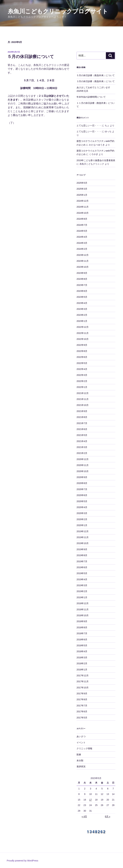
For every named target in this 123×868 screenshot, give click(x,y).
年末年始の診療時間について (91, 97)
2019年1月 (82, 597)
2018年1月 (82, 670)
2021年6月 (82, 429)
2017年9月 (82, 694)
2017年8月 (82, 699)
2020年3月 (82, 513)
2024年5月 (82, 231)
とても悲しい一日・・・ (89, 125)
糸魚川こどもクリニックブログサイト (58, 11)
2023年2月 (82, 315)
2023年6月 (82, 291)
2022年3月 (82, 375)
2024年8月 (82, 219)
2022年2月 (82, 381)
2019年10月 (83, 543)
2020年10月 (83, 471)
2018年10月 (83, 615)
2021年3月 (82, 447)
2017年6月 (82, 711)
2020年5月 (82, 501)
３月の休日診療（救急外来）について (96, 81)
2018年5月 (82, 645)
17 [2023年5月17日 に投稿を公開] (90, 800)
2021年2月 (82, 453)
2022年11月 (83, 333)
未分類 (80, 761)
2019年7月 (82, 561)
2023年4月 (82, 303)
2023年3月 (82, 309)
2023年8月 (82, 279)
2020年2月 (82, 519)
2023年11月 (83, 261)
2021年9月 (82, 411)
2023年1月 (82, 321)
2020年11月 (83, 465)
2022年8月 (82, 351)
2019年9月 (82, 549)
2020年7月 (82, 489)
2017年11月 (83, 681)
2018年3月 (82, 658)
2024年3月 (82, 243)
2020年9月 (82, 477)
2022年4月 (82, 369)
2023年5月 (82, 297)
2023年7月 (82, 285)
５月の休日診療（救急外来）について (96, 75)
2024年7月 (82, 225)
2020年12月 (83, 459)
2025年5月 (82, 183)
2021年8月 (82, 417)
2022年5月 (82, 363)
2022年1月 (82, 387)
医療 (79, 755)
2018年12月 (83, 603)
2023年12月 (83, 255)
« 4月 (84, 816)
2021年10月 (83, 405)
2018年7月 (82, 633)
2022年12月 (83, 327)
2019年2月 (82, 591)
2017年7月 (82, 706)
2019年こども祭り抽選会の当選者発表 (96, 160)
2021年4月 (82, 441)
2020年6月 (82, 495)
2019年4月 (82, 579)
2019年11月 (83, 537)
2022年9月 (82, 345)
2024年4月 (82, 237)
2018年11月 (83, 609)
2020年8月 (82, 483)
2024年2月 (82, 249)
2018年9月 (82, 621)
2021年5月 (82, 435)
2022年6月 (82, 357)
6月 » (108, 816)
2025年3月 (82, 189)
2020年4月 (82, 507)
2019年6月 (82, 567)
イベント (81, 743)
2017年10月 (83, 688)
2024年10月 (83, 213)
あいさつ (81, 736)
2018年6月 (82, 640)
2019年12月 (83, 531)
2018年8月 (82, 627)
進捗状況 (81, 766)
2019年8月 (82, 555)
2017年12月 (83, 676)
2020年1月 (82, 525)
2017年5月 (82, 718)
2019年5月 (82, 573)
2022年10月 (83, 339)
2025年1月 (82, 195)
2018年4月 (82, 651)
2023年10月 (83, 267)
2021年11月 (83, 399)
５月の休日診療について (31, 57)
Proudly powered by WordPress (23, 861)
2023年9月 (82, 273)
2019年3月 (82, 585)
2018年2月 (82, 663)
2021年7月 (82, 423)
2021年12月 (83, 393)
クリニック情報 (84, 748)
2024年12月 (83, 201)
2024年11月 (83, 207)
